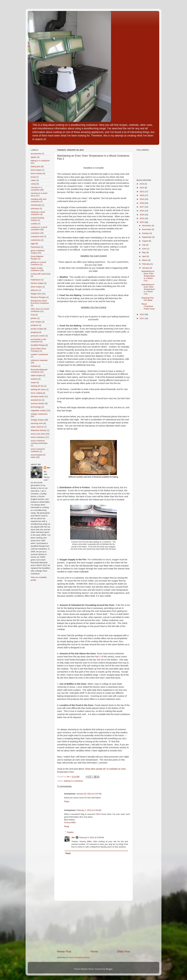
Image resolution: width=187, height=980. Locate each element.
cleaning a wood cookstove (38, 213)
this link (112, 623)
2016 (142, 211)
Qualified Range (38, 345)
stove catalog (37, 393)
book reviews (36, 173)
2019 (142, 199)
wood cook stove (38, 434)
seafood (34, 379)
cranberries (36, 240)
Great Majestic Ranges (37, 258)
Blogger (109, 969)
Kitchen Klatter (37, 283)
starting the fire (37, 386)
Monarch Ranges (38, 297)
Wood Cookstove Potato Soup (148, 306)
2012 (142, 314)
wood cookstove (38, 437)
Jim (73, 837)
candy (33, 184)
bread (33, 177)
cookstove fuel (37, 236)
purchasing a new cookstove (38, 340)
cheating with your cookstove (39, 200)
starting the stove (38, 389)
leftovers (34, 290)
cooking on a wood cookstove (39, 228)
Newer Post (64, 951)
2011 (142, 318)
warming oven (37, 423)
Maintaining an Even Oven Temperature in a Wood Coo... (148, 276)
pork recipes (36, 322)
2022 (142, 188)
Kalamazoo (36, 280)
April (144, 256)
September (147, 237)
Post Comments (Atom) (79, 957)
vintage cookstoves (39, 414)
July (144, 245)
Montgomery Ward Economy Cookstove (40, 302)
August (145, 241)
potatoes (34, 325)
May (144, 252)
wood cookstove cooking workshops (39, 442)
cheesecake (36, 205)
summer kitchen (38, 403)
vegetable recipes (38, 410)
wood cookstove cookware (38, 450)
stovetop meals (37, 396)
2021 (142, 192)
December (147, 226)
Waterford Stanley (39, 430)
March (145, 260)
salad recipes (37, 375)
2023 (142, 184)
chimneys (35, 208)
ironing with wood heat (40, 274)
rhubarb (34, 366)
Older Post (124, 951)
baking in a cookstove (73, 781)
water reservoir (37, 427)
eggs (33, 244)
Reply (67, 801)
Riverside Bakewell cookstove (39, 371)
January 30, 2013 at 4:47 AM (89, 794)
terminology (36, 407)
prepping (35, 332)
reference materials (39, 360)
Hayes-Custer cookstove (37, 269)
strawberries (36, 400)
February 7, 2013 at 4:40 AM (89, 810)
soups (33, 382)
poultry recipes (37, 329)
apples (34, 157)
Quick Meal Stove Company (38, 350)
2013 (142, 222)
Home (94, 951)
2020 (142, 195)
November (147, 229)
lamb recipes (36, 287)
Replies (70, 832)
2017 (142, 207)
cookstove (35, 233)
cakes (33, 180)
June (144, 249)
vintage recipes (37, 420)
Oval (33, 315)
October (146, 233)
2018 (142, 203)
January (146, 268)
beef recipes (36, 170)
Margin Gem (36, 294)
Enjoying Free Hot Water (148, 299)
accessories (36, 154)
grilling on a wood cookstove (38, 263)
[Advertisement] (93, 925)
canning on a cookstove (36, 188)
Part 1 (98, 657)
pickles (34, 318)
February (146, 264)
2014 (142, 218)
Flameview (35, 247)
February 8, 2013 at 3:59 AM (92, 837)
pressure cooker (38, 336)
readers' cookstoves (39, 354)
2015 (142, 215)
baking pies (36, 166)
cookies (34, 224)
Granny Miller (70, 822)
